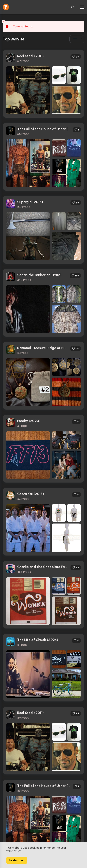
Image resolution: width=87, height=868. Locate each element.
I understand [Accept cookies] (17, 860)
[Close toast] (3, 22)
